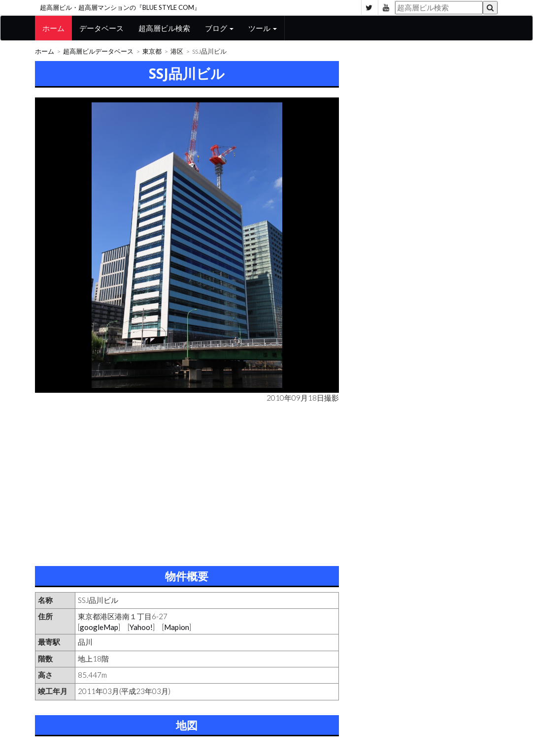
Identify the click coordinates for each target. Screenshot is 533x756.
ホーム (53, 28)
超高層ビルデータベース (98, 51)
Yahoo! (141, 627)
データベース (101, 28)
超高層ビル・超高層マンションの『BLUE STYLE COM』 (120, 7)
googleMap (99, 627)
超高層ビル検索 (164, 28)
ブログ (219, 28)
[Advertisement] (187, 482)
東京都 (152, 51)
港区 (177, 51)
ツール (263, 28)
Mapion (177, 627)
